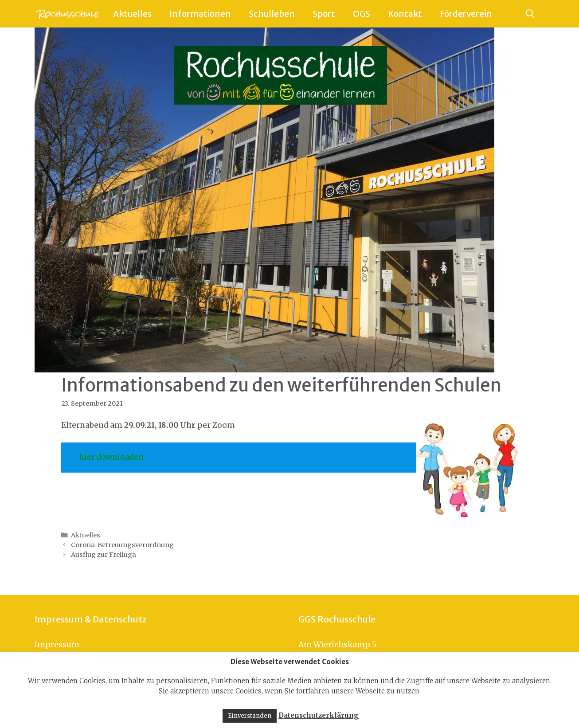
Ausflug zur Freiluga (104, 555)
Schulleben (272, 14)
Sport (324, 14)
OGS (362, 14)
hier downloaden (111, 457)
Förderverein (466, 14)
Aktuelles (132, 14)
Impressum (57, 645)
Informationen (200, 14)
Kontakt (405, 14)
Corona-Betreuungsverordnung (122, 545)
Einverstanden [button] (250, 716)
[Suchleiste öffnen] (530, 14)
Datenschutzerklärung (319, 715)
